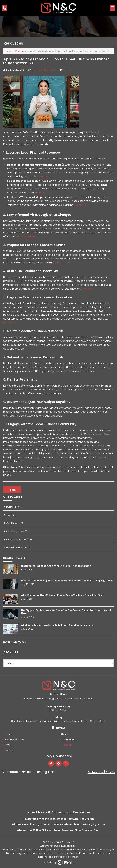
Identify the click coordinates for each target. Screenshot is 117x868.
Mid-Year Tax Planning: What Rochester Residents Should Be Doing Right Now (67, 580)
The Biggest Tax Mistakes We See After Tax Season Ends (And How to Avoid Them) (66, 612)
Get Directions (95, 772)
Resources (21, 51)
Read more (63, 263)
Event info (80, 205)
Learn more (46, 193)
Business (68, 70)
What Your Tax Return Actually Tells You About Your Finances (57, 625)
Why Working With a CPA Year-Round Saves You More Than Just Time (62, 595)
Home (9, 51)
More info (87, 289)
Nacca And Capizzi (46, 70)
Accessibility (69, 845)
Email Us (110, 772)
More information (47, 176)
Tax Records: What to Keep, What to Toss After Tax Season (56, 566)
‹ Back (12, 490)
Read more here (26, 236)
